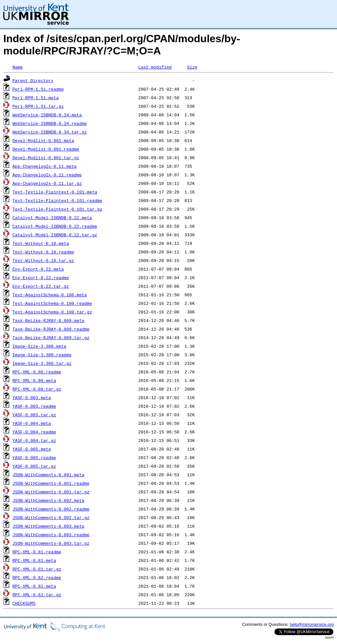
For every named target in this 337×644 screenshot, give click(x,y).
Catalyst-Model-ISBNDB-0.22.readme (55, 226)
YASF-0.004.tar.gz (34, 440)
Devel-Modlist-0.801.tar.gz (46, 158)
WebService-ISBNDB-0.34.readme (50, 123)
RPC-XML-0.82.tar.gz (37, 595)
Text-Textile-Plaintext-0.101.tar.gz (57, 209)
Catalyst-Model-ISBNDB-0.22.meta (52, 218)
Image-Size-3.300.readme (42, 355)
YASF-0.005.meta (32, 449)
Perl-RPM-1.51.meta (36, 98)
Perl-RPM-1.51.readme (38, 89)
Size (192, 67)
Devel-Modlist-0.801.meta (43, 140)
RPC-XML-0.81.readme (37, 552)
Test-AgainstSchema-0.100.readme (52, 303)
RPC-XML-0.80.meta (34, 380)
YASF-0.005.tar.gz (34, 466)
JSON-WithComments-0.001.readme (51, 483)
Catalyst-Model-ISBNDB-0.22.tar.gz (55, 235)
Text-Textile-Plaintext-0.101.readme (57, 200)
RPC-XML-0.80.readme (37, 372)
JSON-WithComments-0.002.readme (51, 509)
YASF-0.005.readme (34, 457)
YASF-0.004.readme (34, 432)
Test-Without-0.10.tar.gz (43, 260)
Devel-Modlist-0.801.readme (46, 149)
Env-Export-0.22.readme (41, 278)
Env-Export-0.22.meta (38, 269)
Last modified (155, 67)
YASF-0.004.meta (32, 423)
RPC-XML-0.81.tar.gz (37, 569)
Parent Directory (33, 80)
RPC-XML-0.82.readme (37, 577)
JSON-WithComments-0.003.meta (48, 526)
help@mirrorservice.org (312, 624)
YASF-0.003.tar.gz (34, 415)
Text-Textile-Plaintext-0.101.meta (55, 192)
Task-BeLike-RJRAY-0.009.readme (51, 329)
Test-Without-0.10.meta (41, 243)
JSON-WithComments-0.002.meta (48, 500)
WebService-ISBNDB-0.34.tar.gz (50, 132)
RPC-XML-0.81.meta (34, 560)
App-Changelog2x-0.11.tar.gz (47, 183)
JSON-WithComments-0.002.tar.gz (51, 517)
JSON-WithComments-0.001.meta (48, 475)
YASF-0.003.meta (32, 397)
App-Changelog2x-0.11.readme (47, 175)
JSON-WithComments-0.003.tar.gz (51, 543)
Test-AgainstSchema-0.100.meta (50, 295)
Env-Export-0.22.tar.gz (41, 286)
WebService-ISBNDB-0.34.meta (47, 115)
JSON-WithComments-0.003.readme (51, 535)
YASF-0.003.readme (34, 406)
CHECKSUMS (24, 603)
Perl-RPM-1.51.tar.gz (38, 106)
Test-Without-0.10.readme (43, 252)
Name (18, 67)
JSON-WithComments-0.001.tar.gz (51, 492)
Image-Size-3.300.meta (39, 346)
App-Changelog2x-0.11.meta (45, 166)
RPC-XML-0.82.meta (34, 586)
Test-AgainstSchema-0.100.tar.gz (52, 312)
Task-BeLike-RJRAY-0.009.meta (48, 320)
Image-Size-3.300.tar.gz (42, 363)
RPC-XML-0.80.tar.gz (37, 389)
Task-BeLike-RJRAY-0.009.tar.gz (51, 337)
